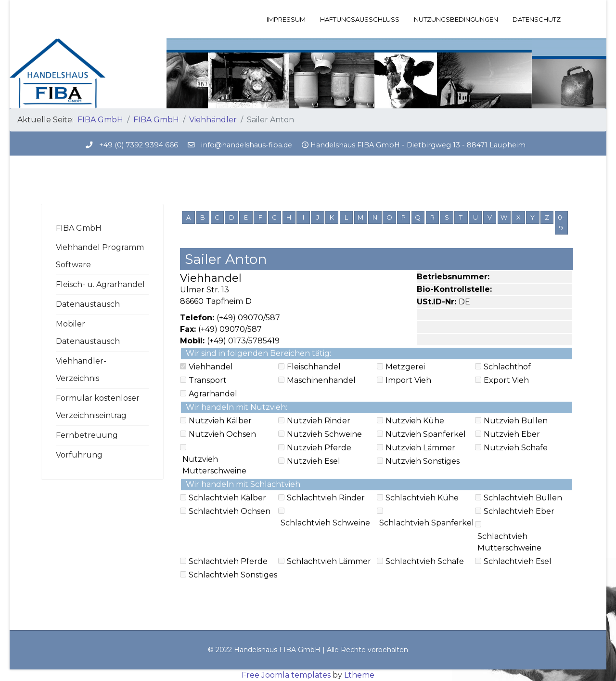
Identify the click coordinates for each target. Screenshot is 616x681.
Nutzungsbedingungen (456, 19)
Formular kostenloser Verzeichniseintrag (98, 407)
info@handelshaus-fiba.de (247, 145)
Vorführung (79, 455)
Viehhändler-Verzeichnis (81, 370)
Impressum (286, 19)
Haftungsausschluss (360, 19)
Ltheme (359, 675)
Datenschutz (537, 19)
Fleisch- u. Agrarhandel (100, 284)
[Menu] (569, 19)
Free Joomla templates (286, 675)
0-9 (561, 223)
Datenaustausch (88, 304)
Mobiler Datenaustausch (88, 333)
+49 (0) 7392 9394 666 (139, 145)
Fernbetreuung (87, 435)
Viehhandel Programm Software (100, 256)
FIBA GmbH (79, 228)
